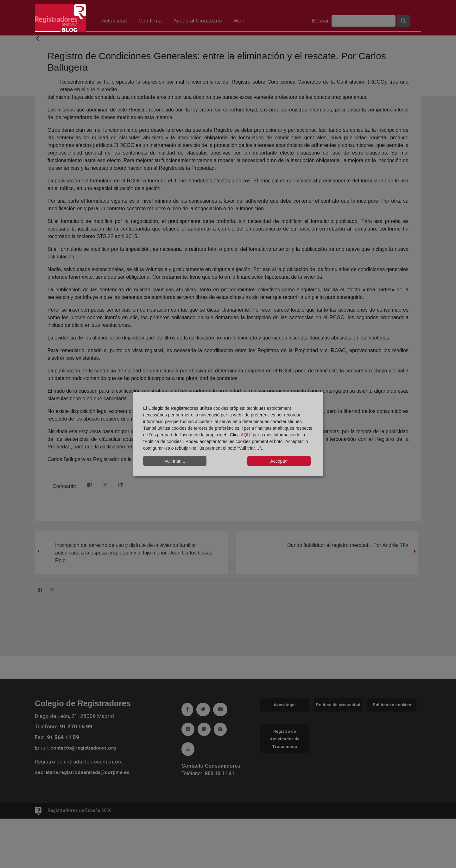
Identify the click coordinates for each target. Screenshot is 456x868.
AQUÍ (247, 435)
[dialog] (228, 434)
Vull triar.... (175, 461)
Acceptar (279, 461)
